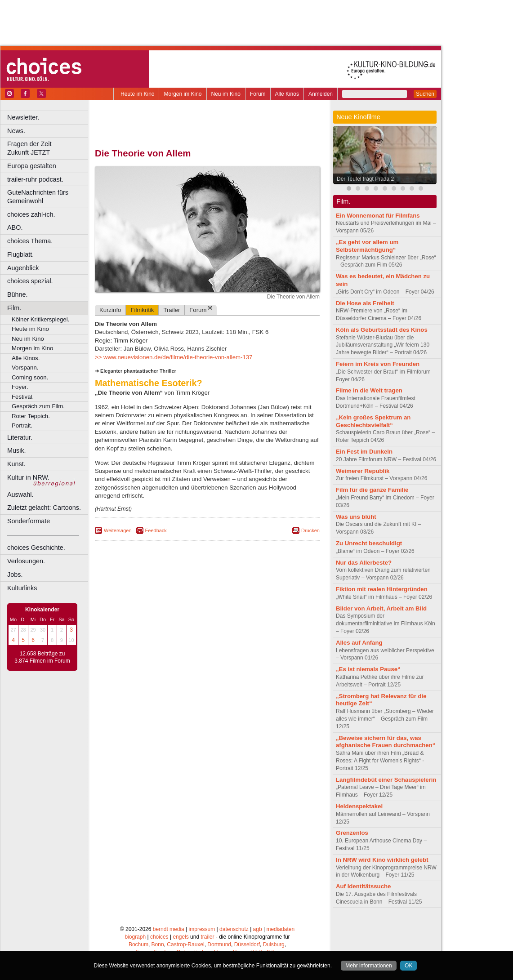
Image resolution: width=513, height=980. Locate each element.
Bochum (138, 944)
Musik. (17, 450)
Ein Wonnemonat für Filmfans (378, 216)
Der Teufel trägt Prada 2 (365, 179)
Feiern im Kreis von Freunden (378, 364)
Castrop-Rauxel (185, 944)
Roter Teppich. (31, 416)
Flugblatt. (20, 254)
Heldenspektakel (359, 806)
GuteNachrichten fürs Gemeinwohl (38, 197)
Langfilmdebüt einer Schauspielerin (386, 780)
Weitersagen (118, 530)
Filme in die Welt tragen (369, 390)
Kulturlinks (22, 588)
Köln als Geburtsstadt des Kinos (382, 330)
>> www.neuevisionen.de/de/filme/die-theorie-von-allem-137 (174, 357)
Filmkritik (142, 310)
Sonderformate (29, 521)
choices (159, 937)
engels (181, 937)
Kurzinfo (110, 310)
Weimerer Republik (363, 471)
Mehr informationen (368, 966)
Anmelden (321, 94)
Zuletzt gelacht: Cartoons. (44, 508)
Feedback (156, 530)
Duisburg (274, 944)
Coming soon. (30, 377)
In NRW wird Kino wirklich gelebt (382, 860)
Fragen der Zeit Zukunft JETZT (49, 148)
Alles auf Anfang (359, 643)
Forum (258, 94)
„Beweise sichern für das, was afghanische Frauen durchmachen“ (386, 742)
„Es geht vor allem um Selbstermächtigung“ (367, 246)
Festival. (23, 397)
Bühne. (18, 294)
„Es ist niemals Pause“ (368, 669)
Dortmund (219, 944)
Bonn (158, 944)
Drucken (310, 530)
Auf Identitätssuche (363, 886)
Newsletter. (23, 117)
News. (16, 131)
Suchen (425, 94)
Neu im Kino (226, 94)
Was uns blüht (356, 517)
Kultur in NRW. (28, 477)
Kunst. (16, 464)
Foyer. (20, 387)
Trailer (172, 310)
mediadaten (280, 929)
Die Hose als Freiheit (365, 303)
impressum (202, 929)
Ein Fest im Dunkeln (364, 452)
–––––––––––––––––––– (43, 535)
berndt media (169, 929)
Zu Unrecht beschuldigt (369, 543)
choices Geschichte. (36, 548)
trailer (207, 937)
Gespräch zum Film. (38, 406)
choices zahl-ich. (31, 214)
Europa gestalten (32, 166)
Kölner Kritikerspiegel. (40, 319)
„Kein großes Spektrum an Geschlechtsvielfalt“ (373, 421)
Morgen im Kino (183, 94)
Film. (14, 308)
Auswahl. (20, 494)
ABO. (15, 227)
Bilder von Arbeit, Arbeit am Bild (381, 608)
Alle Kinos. (26, 358)
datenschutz (234, 929)
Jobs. (15, 575)
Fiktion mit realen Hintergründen (382, 589)
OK (408, 966)
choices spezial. (30, 281)
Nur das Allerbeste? (364, 563)
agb (258, 929)
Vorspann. (25, 367)
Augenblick (23, 268)
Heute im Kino (137, 94)
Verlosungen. (26, 561)
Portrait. (22, 425)
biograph (135, 937)
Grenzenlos (352, 833)
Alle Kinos (287, 94)
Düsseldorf (247, 944)
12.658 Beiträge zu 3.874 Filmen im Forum (42, 657)
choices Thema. (30, 241)
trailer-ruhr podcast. (35, 179)
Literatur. (20, 437)
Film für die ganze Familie (372, 490)
